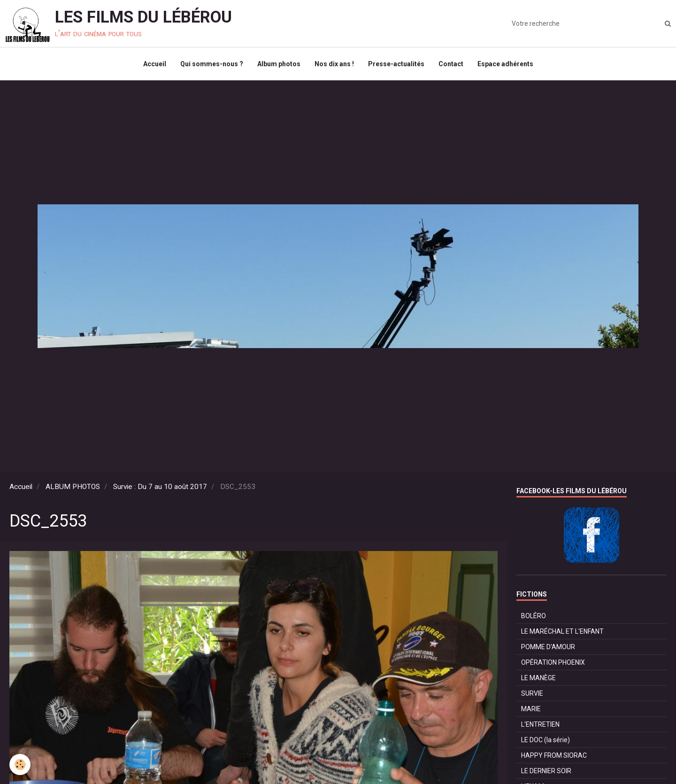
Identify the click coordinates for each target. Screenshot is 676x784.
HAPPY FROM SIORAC (554, 755)
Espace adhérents (505, 64)
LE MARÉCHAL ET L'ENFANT (562, 631)
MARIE (531, 709)
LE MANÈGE (538, 678)
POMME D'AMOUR (548, 647)
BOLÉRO (534, 616)
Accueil (155, 64)
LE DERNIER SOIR (546, 771)
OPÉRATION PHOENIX (553, 662)
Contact (451, 64)
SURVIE (532, 693)
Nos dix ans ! (334, 64)
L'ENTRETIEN (540, 724)
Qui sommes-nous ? (212, 64)
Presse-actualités (396, 64)
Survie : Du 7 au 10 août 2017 (160, 487)
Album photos (279, 64)
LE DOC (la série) (545, 740)
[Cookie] (20, 765)
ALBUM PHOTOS (73, 487)
